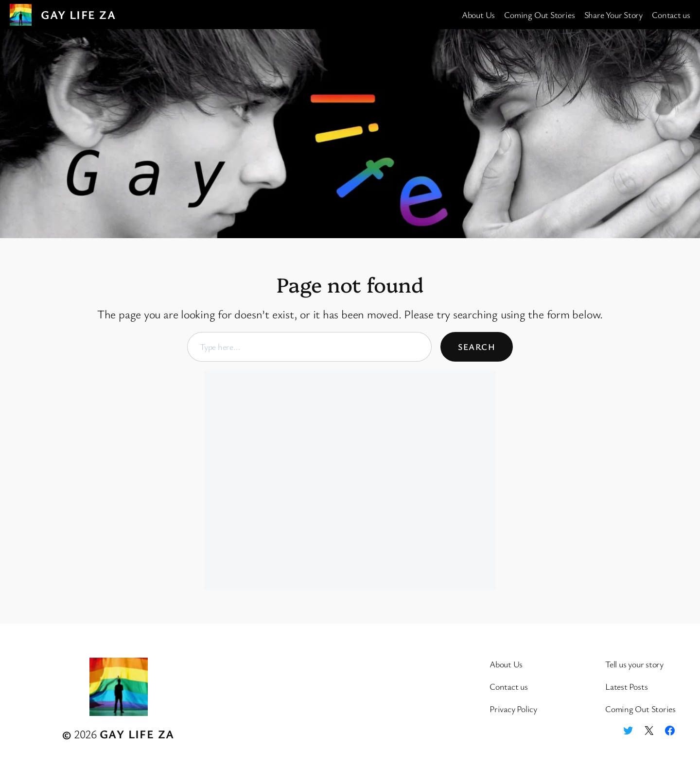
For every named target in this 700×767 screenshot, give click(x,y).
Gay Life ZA (78, 15)
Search (477, 347)
